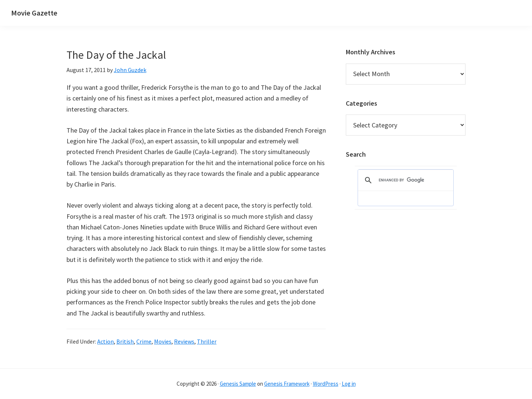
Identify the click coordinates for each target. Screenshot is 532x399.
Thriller (207, 341)
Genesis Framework (287, 384)
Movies (163, 341)
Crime (144, 341)
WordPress (326, 384)
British (125, 341)
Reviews (184, 341)
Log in (349, 384)
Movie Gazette (34, 13)
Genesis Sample (238, 384)
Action (105, 341)
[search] (405, 180)
